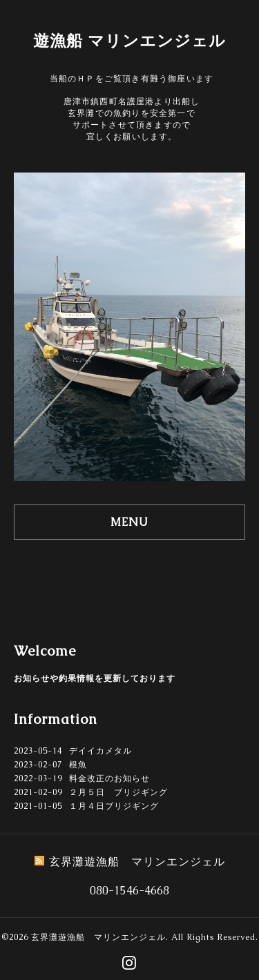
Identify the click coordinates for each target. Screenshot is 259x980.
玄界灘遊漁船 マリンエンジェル (98, 937)
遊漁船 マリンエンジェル (129, 41)
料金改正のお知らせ (109, 778)
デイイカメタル (100, 751)
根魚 (78, 765)
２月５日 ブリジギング (118, 792)
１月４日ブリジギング (114, 806)
